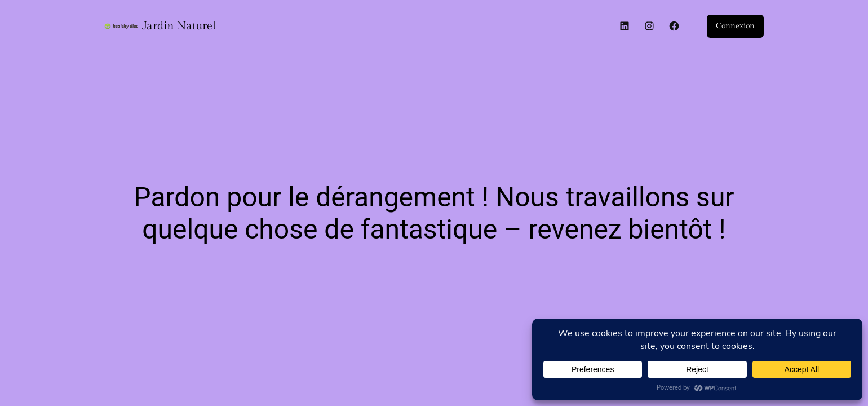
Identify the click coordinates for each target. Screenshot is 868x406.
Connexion (735, 26)
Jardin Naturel (179, 26)
